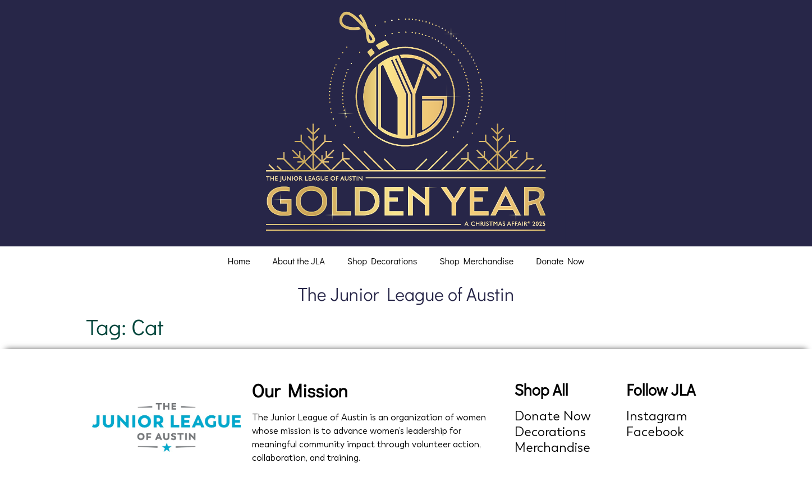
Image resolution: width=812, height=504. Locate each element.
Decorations (550, 432)
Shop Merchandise (476, 261)
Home (239, 261)
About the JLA (299, 261)
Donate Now (560, 261)
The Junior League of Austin (406, 294)
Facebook (655, 432)
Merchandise (552, 448)
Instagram (657, 416)
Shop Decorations (382, 261)
